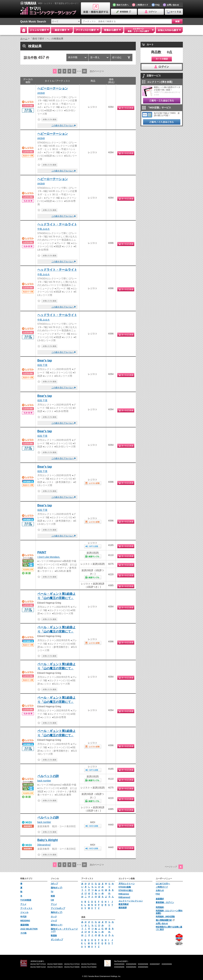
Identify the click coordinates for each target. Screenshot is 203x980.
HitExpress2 (124, 897)
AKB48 (41, 93)
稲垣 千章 (42, 365)
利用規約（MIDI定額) (165, 917)
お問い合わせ (162, 924)
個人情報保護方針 (164, 920)
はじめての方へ (163, 884)
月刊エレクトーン (127, 884)
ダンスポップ (57, 940)
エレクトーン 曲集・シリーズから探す (140, 30)
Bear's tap (45, 360)
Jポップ (54, 884)
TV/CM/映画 (26, 900)
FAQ (158, 894)
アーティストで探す (87, 30)
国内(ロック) (57, 925)
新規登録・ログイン (165, 902)
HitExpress (124, 894)
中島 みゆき (44, 229)
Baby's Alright (48, 840)
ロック (54, 917)
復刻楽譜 (123, 908)
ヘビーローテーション (53, 88)
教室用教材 (124, 904)
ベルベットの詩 (48, 776)
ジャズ (54, 921)
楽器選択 (160, 899)
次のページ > (97, 71)
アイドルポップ (58, 908)
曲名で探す (62, 30)
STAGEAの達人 (126, 890)
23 (84, 71)
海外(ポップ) (57, 912)
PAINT (42, 552)
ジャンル (24, 912)
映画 (53, 896)
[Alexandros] (44, 845)
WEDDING (25, 921)
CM (52, 900)
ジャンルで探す (39, 30)
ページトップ (171, 867)
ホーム (24, 39)
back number (44, 781)
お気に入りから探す (169, 30)
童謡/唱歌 (25, 925)
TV (52, 892)
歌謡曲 (54, 936)
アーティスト (26, 908)
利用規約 (160, 907)
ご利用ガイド (162, 887)
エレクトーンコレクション (131, 901)
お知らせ (160, 890)
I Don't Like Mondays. (49, 557)
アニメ (23, 904)
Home (24, 30)
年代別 (23, 917)
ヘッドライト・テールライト (57, 224)
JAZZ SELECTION (29, 929)
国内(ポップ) (57, 888)
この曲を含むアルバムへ (63, 125)
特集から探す (112, 30)
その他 (23, 933)
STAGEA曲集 (125, 887)
